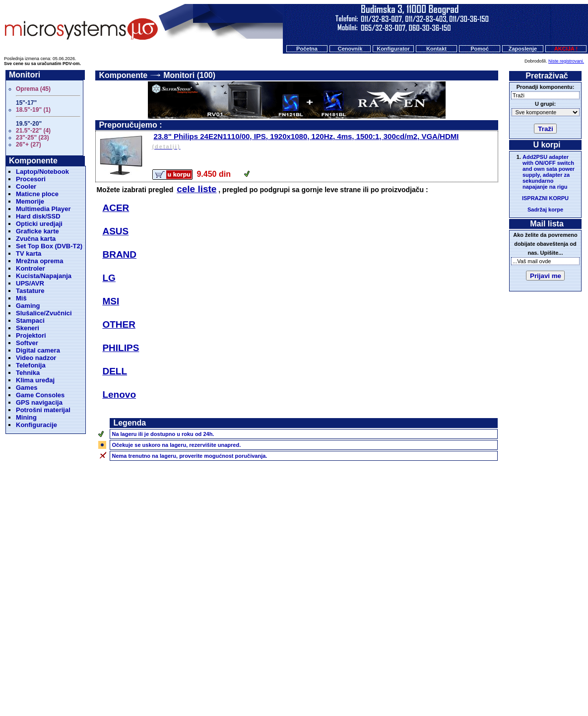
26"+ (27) (29, 144)
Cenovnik (350, 49)
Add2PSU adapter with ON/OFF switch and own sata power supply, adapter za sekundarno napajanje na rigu (549, 172)
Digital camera (38, 350)
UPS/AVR (30, 283)
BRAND (119, 254)
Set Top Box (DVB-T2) (49, 246)
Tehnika (28, 373)
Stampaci (30, 321)
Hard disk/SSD (38, 216)
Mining (26, 417)
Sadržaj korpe (545, 210)
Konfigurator (393, 49)
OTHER (119, 324)
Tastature (30, 291)
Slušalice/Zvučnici (44, 313)
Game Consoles (40, 395)
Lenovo (119, 394)
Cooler (26, 186)
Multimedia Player (43, 209)
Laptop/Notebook (42, 172)
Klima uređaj (35, 380)
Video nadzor (36, 358)
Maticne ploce (37, 194)
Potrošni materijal (43, 410)
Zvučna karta (36, 239)
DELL (115, 371)
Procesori (31, 179)
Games (27, 388)
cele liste (196, 189)
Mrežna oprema (39, 261)
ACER (116, 208)
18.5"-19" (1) (33, 110)
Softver (27, 343)
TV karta (29, 253)
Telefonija (31, 365)
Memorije (30, 201)
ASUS (115, 231)
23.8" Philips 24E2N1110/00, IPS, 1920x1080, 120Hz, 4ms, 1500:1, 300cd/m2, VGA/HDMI (324, 142)
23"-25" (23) (33, 138)
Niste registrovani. (566, 61)
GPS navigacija (39, 402)
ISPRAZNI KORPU (545, 198)
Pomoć (480, 49)
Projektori (31, 335)
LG (109, 278)
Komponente (123, 75)
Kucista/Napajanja (44, 276)
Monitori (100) (189, 75)
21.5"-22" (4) (33, 131)
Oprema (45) (33, 89)
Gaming (28, 306)
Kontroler (31, 268)
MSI (111, 301)
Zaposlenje (523, 49)
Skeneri (28, 328)
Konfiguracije (36, 425)
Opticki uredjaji (39, 224)
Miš (21, 298)
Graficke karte (37, 231)
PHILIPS (121, 348)
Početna (307, 49)
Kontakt (436, 49)
